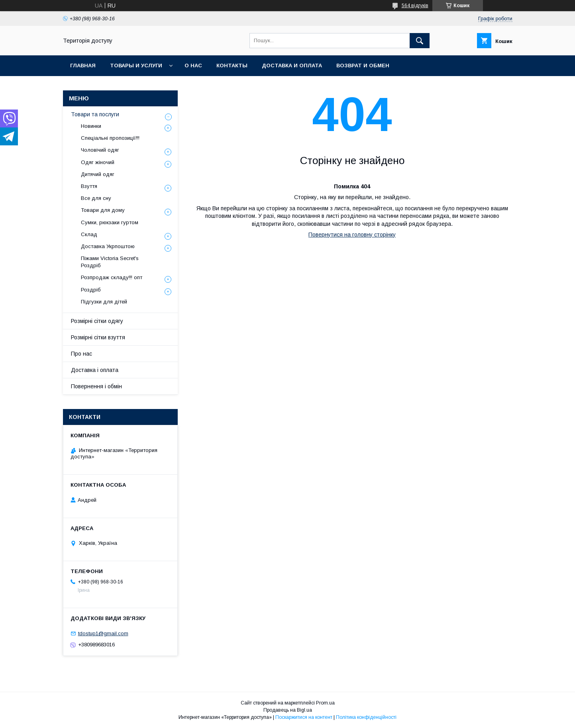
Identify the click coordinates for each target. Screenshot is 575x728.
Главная (83, 66)
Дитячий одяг (98, 174)
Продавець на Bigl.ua (288, 710)
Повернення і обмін (96, 386)
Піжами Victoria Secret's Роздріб (110, 262)
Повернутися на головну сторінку (352, 235)
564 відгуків (415, 6)
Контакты (232, 66)
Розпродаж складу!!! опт (112, 277)
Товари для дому (103, 210)
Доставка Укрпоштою (108, 246)
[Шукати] (420, 41)
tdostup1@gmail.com (103, 633)
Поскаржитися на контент (304, 717)
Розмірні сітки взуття (98, 337)
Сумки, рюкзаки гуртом (110, 222)
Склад (89, 234)
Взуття (89, 186)
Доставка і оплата (95, 370)
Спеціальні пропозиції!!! (110, 138)
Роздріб (91, 290)
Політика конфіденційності (366, 717)
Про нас (81, 354)
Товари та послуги (95, 114)
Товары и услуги (136, 66)
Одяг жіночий (98, 162)
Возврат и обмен (363, 66)
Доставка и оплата (292, 66)
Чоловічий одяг (100, 150)
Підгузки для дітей (104, 302)
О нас (193, 66)
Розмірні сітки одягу (97, 321)
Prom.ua (325, 703)
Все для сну (96, 198)
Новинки (91, 126)
